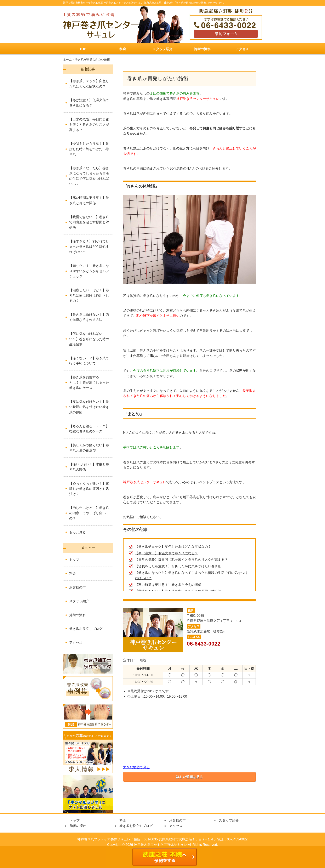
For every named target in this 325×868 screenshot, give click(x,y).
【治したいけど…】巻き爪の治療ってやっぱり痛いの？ (89, 513)
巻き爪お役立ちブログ (86, 629)
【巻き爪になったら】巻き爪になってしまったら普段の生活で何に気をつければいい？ (89, 176)
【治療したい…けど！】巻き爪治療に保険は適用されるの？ (89, 295)
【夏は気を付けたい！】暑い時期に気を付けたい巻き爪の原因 (89, 407)
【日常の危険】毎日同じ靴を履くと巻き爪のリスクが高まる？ (181, 560)
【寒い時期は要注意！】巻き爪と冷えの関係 (168, 585)
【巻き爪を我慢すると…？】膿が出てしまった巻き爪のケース (89, 382)
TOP (83, 49)
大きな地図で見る (136, 767)
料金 (123, 49)
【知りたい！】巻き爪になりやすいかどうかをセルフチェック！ (89, 271)
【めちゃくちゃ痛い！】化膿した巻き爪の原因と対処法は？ (89, 489)
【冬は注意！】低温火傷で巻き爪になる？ (166, 553)
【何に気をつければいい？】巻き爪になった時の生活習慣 (89, 339)
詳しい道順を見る (189, 777)
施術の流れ (202, 49)
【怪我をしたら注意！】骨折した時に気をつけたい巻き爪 (178, 566)
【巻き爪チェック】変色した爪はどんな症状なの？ (173, 547)
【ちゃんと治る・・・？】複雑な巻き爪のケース (89, 429)
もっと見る (78, 532)
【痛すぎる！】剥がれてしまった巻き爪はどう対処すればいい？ (89, 246)
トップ (74, 560)
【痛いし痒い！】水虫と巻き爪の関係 (89, 467)
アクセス (242, 49)
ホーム (67, 59)
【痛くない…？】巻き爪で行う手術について (89, 361)
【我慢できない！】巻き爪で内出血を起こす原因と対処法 (89, 222)
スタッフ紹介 (162, 49)
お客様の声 (78, 587)
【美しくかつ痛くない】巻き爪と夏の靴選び (89, 448)
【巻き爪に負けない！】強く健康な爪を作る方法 (89, 317)
